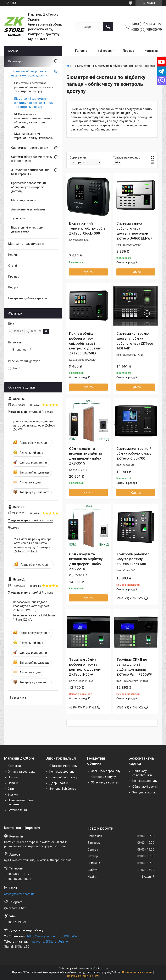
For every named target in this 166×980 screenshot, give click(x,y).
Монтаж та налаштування (26, 244)
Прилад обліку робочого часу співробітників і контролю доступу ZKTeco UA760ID (85, 343)
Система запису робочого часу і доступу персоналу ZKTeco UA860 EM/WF (134, 231)
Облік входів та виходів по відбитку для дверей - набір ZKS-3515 (86, 456)
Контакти (151, 51)
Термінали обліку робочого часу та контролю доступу (30, 73)
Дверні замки (59, 783)
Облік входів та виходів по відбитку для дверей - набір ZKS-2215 (86, 561)
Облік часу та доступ (105, 782)
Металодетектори (24, 200)
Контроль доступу (62, 772)
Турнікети (18, 218)
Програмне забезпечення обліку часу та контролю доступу (29, 187)
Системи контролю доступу (30, 148)
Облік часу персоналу (106, 771)
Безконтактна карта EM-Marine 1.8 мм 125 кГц (34, 617)
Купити (88, 272)
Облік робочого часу (63, 766)
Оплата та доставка (22, 772)
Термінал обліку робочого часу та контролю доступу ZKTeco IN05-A (85, 667)
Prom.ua (103, 969)
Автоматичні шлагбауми (28, 209)
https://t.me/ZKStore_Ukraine (48, 942)
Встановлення (18, 810)
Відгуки (13, 287)
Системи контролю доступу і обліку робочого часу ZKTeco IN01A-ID (135, 341)
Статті (13, 266)
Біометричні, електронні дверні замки (28, 230)
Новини (13, 255)
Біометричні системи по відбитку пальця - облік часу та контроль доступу (34, 103)
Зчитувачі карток (144, 792)
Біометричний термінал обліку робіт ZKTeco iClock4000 (87, 228)
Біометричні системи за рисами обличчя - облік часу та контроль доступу (34, 87)
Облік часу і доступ (145, 787)
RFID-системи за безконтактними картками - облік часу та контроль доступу (33, 120)
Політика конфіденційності (83, 976)
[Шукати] (108, 27)
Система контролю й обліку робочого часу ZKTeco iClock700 (134, 454)
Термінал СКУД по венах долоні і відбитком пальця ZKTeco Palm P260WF (134, 667)
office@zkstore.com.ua (19, 894)
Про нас (128, 51)
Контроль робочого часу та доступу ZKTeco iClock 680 (133, 559)
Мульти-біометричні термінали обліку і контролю (34, 136)
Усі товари (105, 51)
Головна (81, 51)
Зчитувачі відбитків (63, 789)
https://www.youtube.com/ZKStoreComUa (53, 936)
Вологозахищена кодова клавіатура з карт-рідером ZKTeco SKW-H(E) (31, 606)
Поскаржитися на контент (137, 972)
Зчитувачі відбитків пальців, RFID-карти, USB (31, 172)
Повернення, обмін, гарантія (28, 298)
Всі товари (15, 61)
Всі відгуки (17, 698)
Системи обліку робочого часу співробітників (32, 159)
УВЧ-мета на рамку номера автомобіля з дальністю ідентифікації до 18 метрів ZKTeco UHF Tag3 (33, 545)
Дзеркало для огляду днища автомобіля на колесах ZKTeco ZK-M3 (34, 425)
